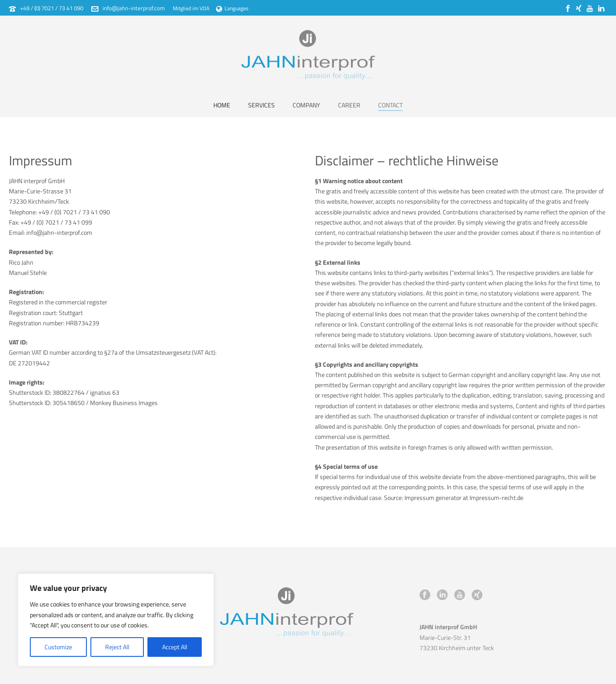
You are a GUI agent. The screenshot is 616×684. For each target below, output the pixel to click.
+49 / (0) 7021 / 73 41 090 (52, 8)
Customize (58, 647)
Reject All (117, 647)
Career (349, 105)
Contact (390, 105)
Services (261, 105)
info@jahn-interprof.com (134, 8)
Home (222, 105)
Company (306, 105)
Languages (232, 8)
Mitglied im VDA (191, 8)
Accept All (175, 647)
